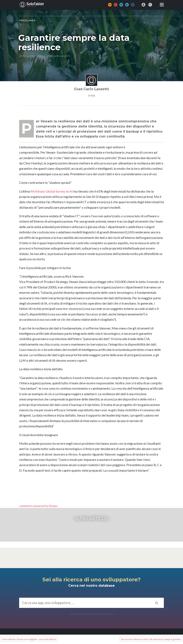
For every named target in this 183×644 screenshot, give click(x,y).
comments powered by (38, 506)
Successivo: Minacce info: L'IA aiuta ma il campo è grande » (151, 639)
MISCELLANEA (27, 20)
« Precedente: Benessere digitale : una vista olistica (29, 639)
